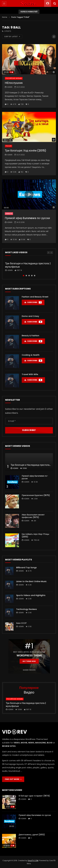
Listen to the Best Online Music (31, 581)
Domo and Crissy (30, 316)
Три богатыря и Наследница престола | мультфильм (28, 265)
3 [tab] (29, 276)
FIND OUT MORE (13, 779)
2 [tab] (26, 276)
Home (5, 17)
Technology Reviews (27, 609)
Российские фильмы (14, 78)
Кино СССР (21, 623)
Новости (9, 214)
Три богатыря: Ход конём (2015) (26, 151)
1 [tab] (24, 276)
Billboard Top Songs (26, 568)
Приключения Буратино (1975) (36, 495)
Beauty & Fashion (30, 336)
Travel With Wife (30, 374)
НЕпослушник (14, 83)
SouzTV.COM (33, 861)
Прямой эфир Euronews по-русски (27, 218)
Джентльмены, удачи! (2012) (32, 835)
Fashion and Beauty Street (35, 297)
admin (10, 87)
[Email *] (29, 421)
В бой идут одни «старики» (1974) (34, 796)
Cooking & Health (31, 355)
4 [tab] (32, 276)
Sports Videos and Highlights (31, 595)
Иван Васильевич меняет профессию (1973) (33, 516)
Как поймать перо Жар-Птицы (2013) (35, 535)
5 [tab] (35, 276)
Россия (9, 146)
